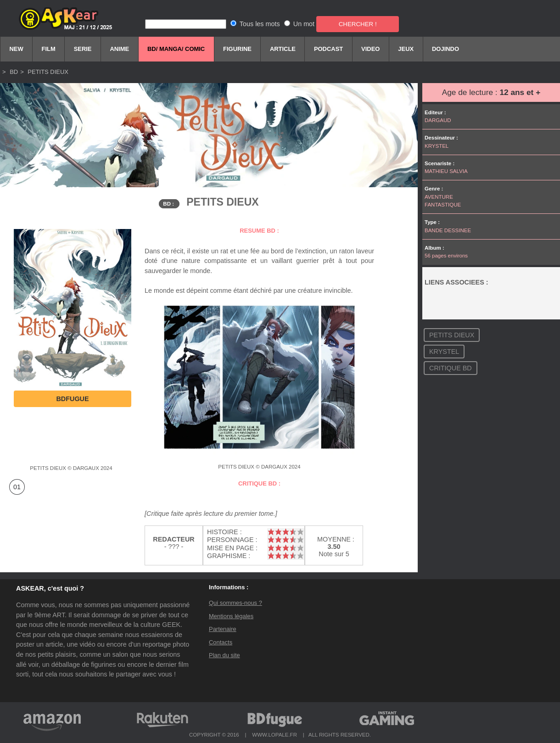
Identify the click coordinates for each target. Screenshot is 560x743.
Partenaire (223, 629)
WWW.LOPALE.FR (274, 735)
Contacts (221, 642)
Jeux (406, 49)
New (16, 49)
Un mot (304, 24)
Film (49, 49)
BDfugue (72, 399)
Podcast (328, 49)
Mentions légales (231, 616)
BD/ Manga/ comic (176, 49)
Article (283, 49)
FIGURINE (237, 49)
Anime (119, 49)
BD (13, 72)
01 (17, 487)
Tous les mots (260, 24)
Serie (83, 49)
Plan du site (224, 655)
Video (370, 49)
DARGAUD (438, 120)
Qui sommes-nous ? (235, 603)
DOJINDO (445, 49)
